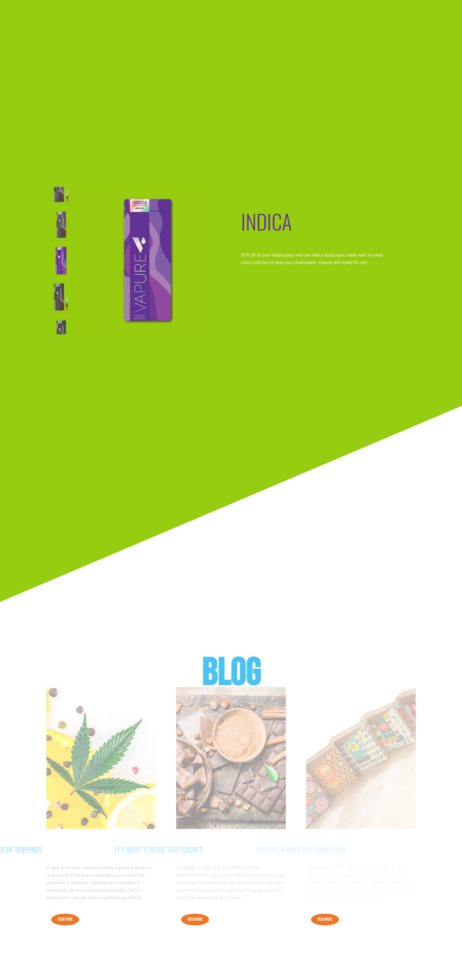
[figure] (148, 261)
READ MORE (65, 920)
